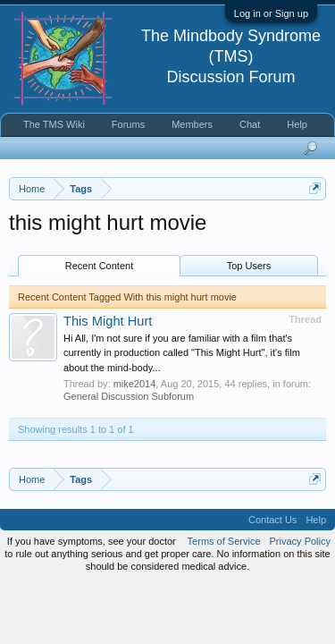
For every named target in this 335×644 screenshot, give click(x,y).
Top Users (249, 266)
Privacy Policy (300, 541)
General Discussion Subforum (129, 396)
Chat (250, 124)
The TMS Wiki (54, 124)
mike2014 (135, 384)
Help (297, 124)
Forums (128, 124)
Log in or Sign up (271, 13)
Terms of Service (224, 541)
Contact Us (272, 520)
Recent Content (99, 266)
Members (192, 124)
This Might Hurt (108, 321)
